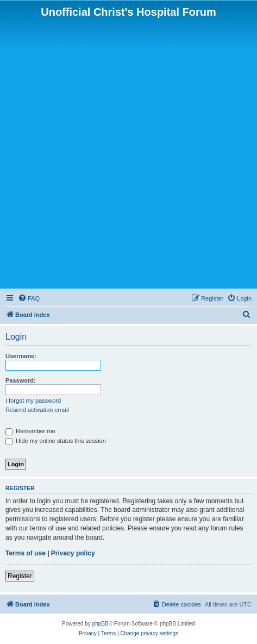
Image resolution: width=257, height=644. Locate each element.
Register (20, 576)
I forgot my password (33, 401)
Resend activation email (37, 410)
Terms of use (26, 553)
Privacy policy (73, 553)
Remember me (30, 431)
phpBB (101, 624)
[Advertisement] (128, 152)
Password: (21, 380)
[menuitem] (29, 298)
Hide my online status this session (56, 441)
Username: (21, 356)
